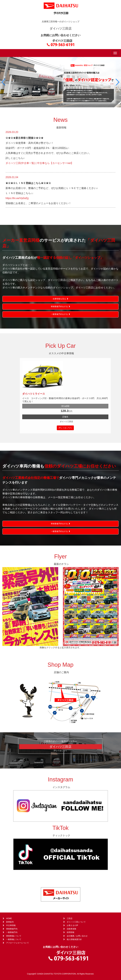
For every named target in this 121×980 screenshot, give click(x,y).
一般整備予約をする (60, 314)
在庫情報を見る (60, 299)
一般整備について (14, 939)
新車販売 (10, 922)
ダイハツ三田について (76, 922)
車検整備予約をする (60, 307)
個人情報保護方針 (74, 939)
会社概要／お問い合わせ (77, 936)
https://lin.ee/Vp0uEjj (17, 198)
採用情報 (71, 932)
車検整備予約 (12, 929)
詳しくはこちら (65, 428)
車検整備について (14, 936)
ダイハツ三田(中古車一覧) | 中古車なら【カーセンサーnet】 (39, 163)
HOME (9, 918)
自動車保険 (71, 929)
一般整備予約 (12, 932)
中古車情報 (11, 925)
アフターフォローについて (18, 943)
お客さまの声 (72, 925)
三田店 (70, 918)
